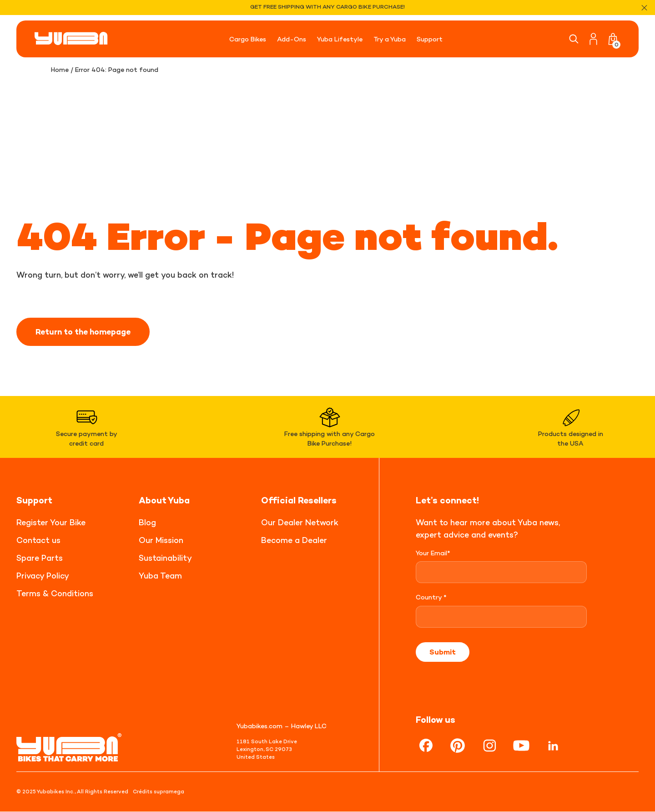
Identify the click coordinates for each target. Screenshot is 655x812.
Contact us (38, 540)
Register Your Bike (51, 522)
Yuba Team (160, 576)
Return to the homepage (86, 332)
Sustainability (165, 558)
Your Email (433, 553)
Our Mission (161, 540)
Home (60, 69)
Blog (147, 522)
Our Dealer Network (300, 522)
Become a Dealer (294, 540)
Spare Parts (40, 558)
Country (431, 597)
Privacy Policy (43, 576)
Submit (443, 652)
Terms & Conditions (55, 593)
